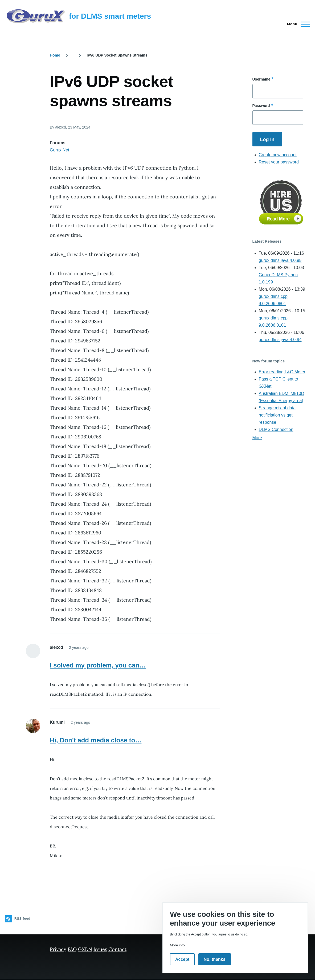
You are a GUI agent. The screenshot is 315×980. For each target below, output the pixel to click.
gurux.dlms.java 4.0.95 (280, 260)
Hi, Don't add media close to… (96, 740)
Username (261, 79)
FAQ (72, 949)
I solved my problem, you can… (98, 665)
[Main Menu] (297, 24)
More (257, 438)
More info (177, 945)
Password (261, 106)
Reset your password (279, 162)
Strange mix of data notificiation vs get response (277, 415)
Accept (182, 959)
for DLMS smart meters (110, 16)
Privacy (58, 949)
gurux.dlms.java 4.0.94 (280, 340)
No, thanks (215, 959)
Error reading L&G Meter (282, 372)
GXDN (85, 949)
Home (55, 55)
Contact (117, 949)
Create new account (278, 155)
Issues (100, 949)
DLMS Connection (276, 429)
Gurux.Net (60, 150)
